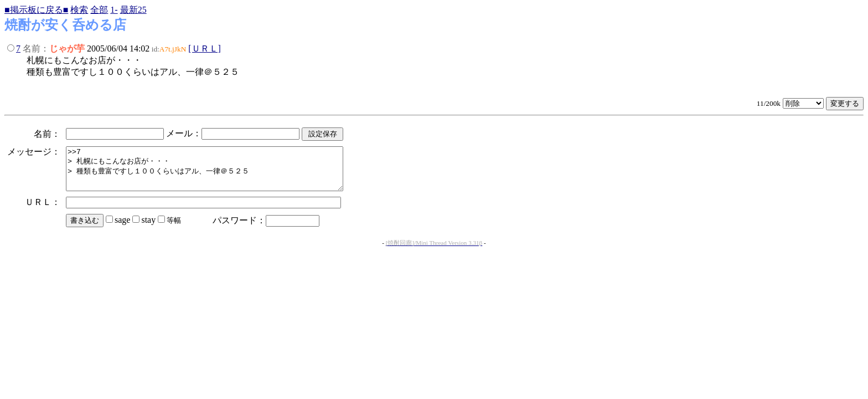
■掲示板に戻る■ (36, 10)
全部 (99, 10)
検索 (79, 10)
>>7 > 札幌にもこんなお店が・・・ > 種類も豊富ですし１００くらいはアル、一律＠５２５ (221, 173)
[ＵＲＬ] (205, 48)
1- (114, 10)
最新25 (133, 10)
